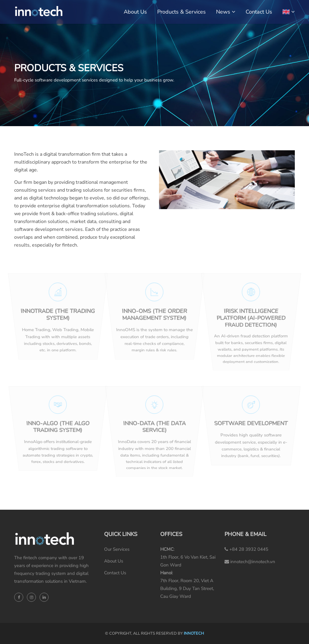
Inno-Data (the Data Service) (154, 427)
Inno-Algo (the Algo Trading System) (58, 427)
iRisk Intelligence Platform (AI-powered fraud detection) (251, 319)
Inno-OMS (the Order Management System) (154, 315)
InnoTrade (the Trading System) (58, 315)
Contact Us (259, 12)
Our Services (117, 549)
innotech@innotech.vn (250, 562)
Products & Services (182, 12)
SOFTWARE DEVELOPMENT (251, 424)
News (223, 12)
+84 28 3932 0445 (246, 549)
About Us (135, 12)
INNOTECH (194, 633)
